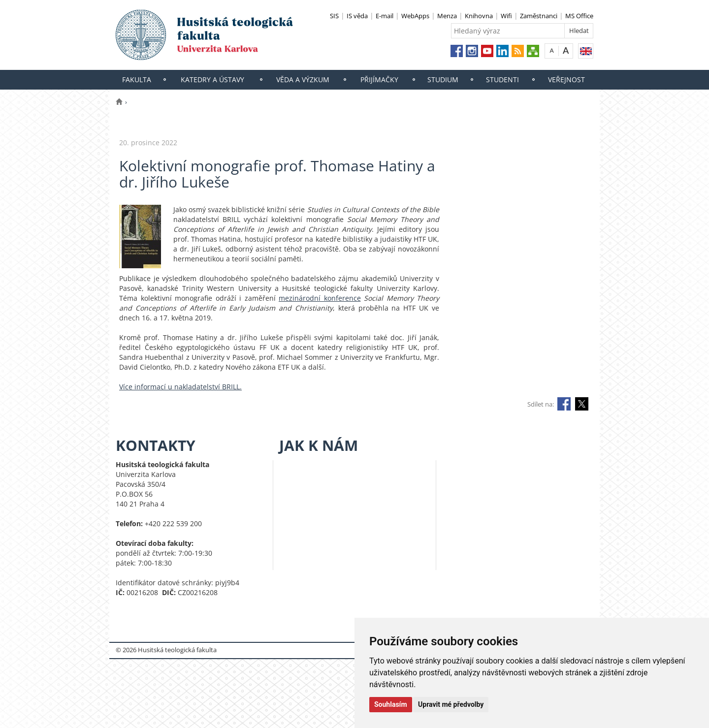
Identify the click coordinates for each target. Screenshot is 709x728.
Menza (447, 16)
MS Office (579, 16)
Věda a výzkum (303, 79)
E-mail (385, 16)
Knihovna (479, 16)
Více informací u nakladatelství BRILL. (180, 387)
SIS (334, 16)
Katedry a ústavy (212, 79)
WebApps (415, 16)
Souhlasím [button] (391, 704)
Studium (443, 79)
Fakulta (137, 79)
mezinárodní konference (320, 298)
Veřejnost (566, 79)
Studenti (502, 79)
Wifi (506, 16)
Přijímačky (379, 79)
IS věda (357, 16)
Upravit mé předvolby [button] (451, 704)
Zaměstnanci (539, 16)
